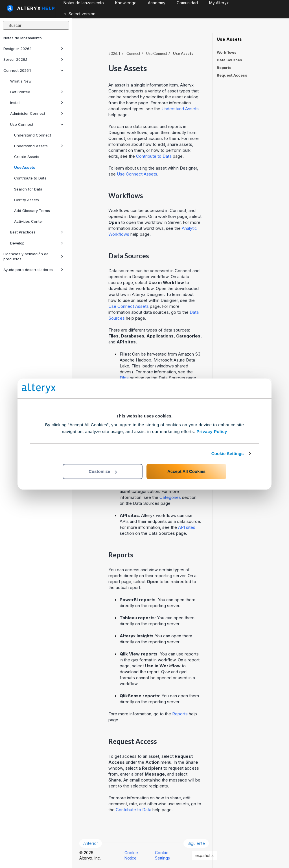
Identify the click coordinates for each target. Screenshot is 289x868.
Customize (103, 471)
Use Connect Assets (137, 174)
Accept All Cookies (186, 471)
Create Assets (27, 157)
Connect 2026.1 (33, 70)
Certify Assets (27, 200)
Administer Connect (37, 113)
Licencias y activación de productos (33, 256)
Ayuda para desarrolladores (33, 270)
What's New (21, 81)
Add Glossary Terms (32, 211)
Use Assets (25, 167)
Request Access (232, 75)
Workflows (227, 52)
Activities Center (29, 221)
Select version (80, 14)
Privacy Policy (212, 431)
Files (124, 378)
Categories (170, 497)
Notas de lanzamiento (23, 38)
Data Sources (229, 60)
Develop (37, 243)
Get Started (37, 92)
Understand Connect (33, 135)
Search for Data (28, 189)
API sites (187, 527)
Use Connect (37, 124)
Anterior (91, 843)
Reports (180, 714)
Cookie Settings (228, 454)
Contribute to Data (30, 178)
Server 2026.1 (33, 59)
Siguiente (196, 843)
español (204, 855)
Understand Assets (39, 146)
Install (37, 103)
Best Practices (37, 232)
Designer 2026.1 (33, 49)
